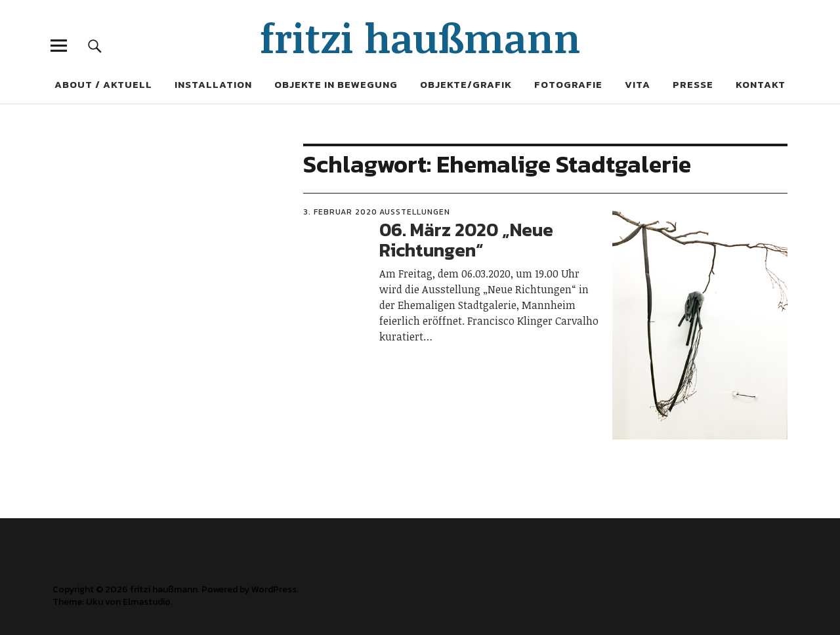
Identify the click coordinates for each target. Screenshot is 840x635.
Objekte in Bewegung (336, 84)
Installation (213, 84)
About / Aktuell (103, 84)
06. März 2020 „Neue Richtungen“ (466, 240)
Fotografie (568, 84)
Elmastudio (147, 602)
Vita (638, 84)
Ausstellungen (415, 212)
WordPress (274, 589)
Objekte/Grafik (466, 84)
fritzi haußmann (420, 37)
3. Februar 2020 (340, 212)
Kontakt (761, 84)
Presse (693, 84)
